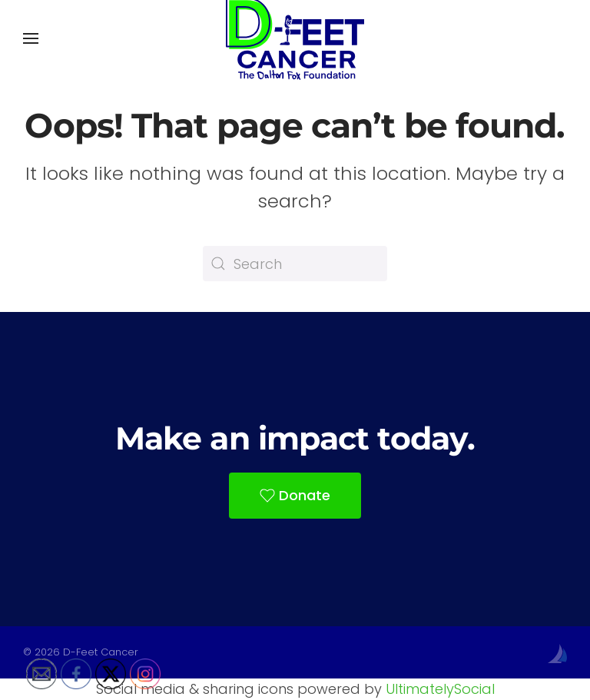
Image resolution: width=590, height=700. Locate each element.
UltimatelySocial (440, 689)
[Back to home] (295, 38)
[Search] (295, 264)
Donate (295, 495)
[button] (31, 38)
